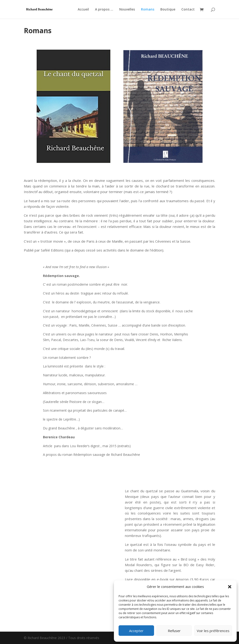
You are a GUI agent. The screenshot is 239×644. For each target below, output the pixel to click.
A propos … (104, 10)
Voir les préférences (213, 631)
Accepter (136, 631)
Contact (188, 10)
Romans (148, 10)
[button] (230, 587)
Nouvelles (127, 10)
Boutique (168, 10)
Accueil (83, 10)
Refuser (174, 631)
